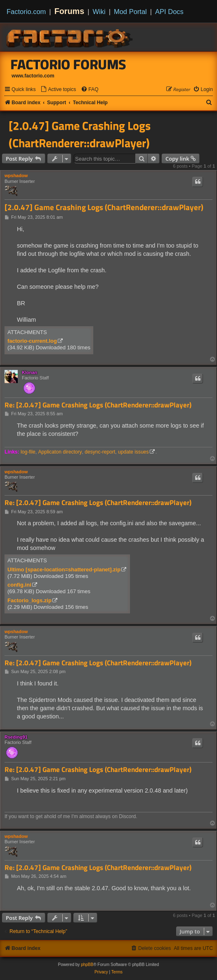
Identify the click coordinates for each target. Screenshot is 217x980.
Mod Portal (130, 12)
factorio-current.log (32, 341)
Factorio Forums (68, 64)
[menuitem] (58, 90)
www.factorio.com (33, 76)
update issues (133, 452)
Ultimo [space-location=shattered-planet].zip (64, 570)
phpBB (87, 965)
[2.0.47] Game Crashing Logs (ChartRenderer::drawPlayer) (80, 134)
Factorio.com (26, 12)
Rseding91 (16, 737)
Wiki (99, 12)
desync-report (100, 452)
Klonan (29, 372)
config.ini (19, 585)
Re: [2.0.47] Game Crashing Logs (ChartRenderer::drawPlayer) (98, 405)
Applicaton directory (60, 452)
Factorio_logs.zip (29, 600)
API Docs (169, 12)
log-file (28, 452)
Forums (70, 11)
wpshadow (16, 175)
